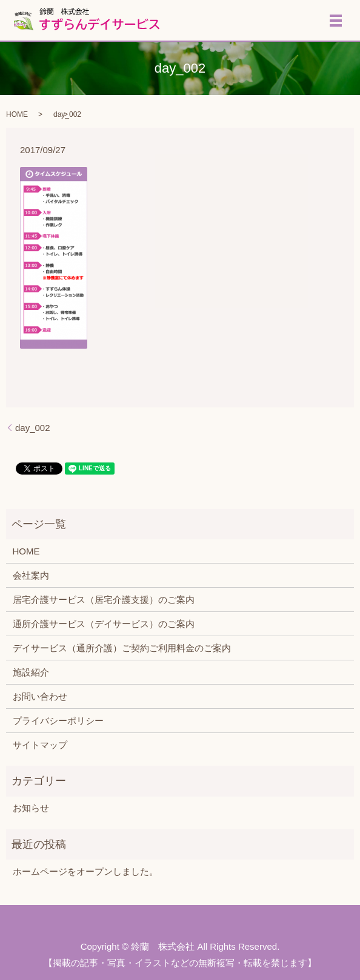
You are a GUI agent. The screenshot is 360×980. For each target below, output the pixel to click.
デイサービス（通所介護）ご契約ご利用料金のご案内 (122, 648)
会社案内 (31, 575)
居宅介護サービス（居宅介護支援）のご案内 (104, 600)
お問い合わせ (40, 696)
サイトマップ (40, 745)
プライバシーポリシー (58, 721)
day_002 (33, 428)
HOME (17, 114)
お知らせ (31, 808)
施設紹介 (31, 672)
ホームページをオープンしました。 (85, 871)
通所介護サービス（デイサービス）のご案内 (104, 624)
